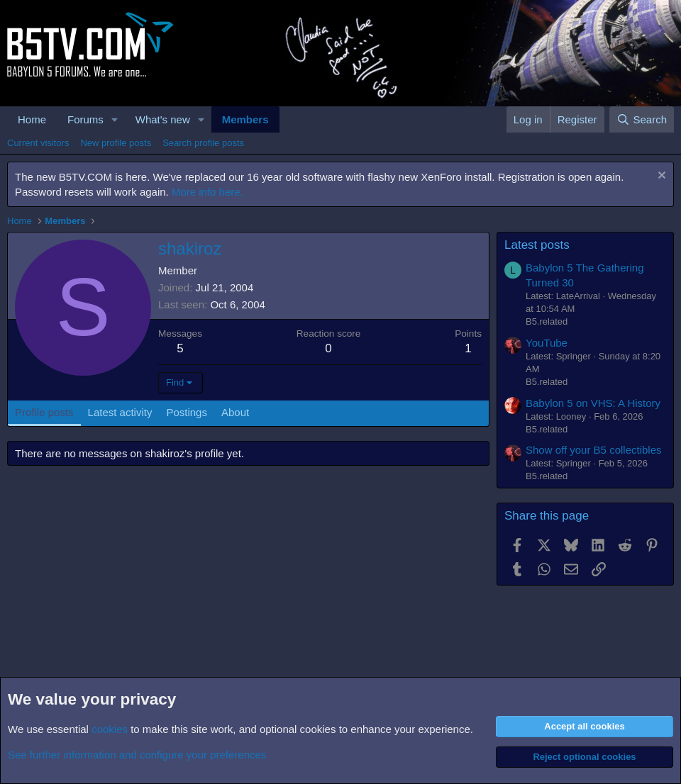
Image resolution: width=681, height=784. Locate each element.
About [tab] (235, 412)
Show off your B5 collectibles (594, 450)
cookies (110, 729)
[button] (115, 119)
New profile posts (116, 143)
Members (245, 119)
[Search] (642, 119)
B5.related (547, 321)
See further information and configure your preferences (137, 755)
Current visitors (38, 143)
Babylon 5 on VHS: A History (593, 403)
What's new (163, 119)
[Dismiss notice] (660, 177)
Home (32, 119)
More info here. (207, 192)
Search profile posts (203, 143)
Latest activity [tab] (120, 412)
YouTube (547, 343)
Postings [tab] (187, 412)
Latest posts (537, 245)
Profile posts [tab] (44, 412)
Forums (85, 119)
